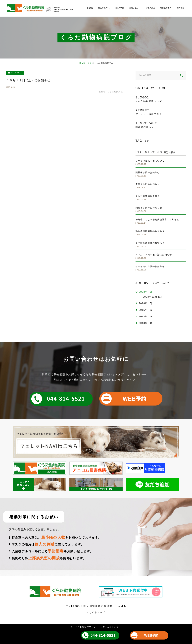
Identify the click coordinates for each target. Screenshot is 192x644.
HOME (82, 63)
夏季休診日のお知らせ (148, 184)
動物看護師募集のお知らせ (150, 231)
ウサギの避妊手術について (150, 161)
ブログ (91, 63)
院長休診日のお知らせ (148, 172)
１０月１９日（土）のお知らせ (28, 80)
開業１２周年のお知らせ (149, 208)
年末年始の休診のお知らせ (150, 266)
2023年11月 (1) (152, 297)
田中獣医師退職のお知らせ (150, 243)
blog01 (15, 73)
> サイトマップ (96, 612)
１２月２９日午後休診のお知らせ (154, 255)
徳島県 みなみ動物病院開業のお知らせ (157, 220)
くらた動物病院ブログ (148, 196)
